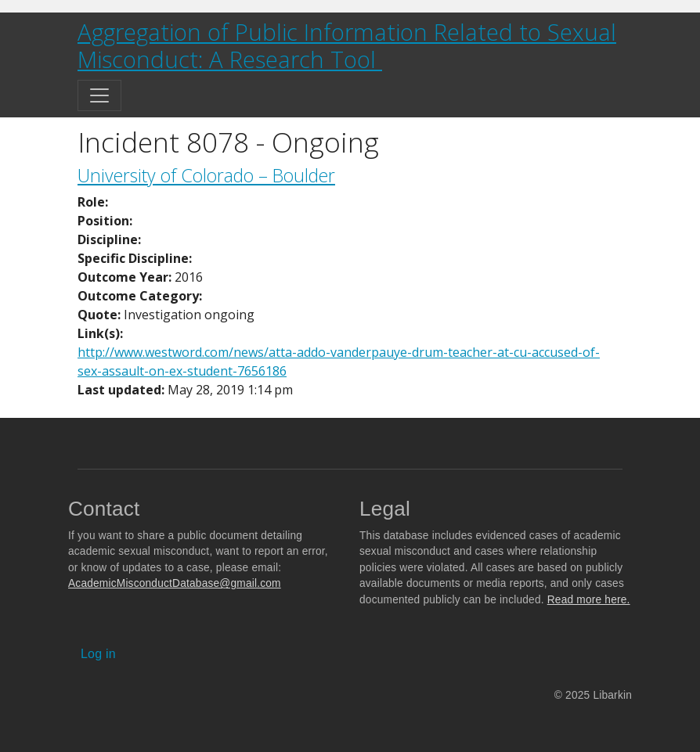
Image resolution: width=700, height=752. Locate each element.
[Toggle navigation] (99, 95)
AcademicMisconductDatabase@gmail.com (175, 583)
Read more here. (589, 600)
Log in (98, 654)
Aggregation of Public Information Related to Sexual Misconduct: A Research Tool (347, 46)
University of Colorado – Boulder (206, 175)
